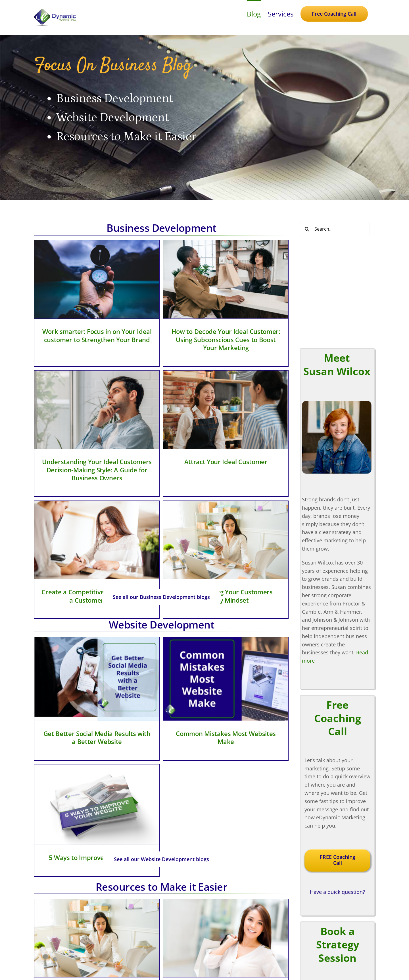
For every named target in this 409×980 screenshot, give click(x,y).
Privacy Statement (230, 977)
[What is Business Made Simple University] (264, 709)
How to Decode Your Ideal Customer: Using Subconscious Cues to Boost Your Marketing (184, 339)
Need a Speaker (306, 957)
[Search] (307, 229)
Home (294, 900)
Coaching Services (309, 908)
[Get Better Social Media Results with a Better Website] (97, 552)
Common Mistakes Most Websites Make (184, 611)
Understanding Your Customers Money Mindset (268, 459)
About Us (298, 941)
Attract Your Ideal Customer (100, 451)
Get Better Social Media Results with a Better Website (97, 611)
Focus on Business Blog (316, 933)
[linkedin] (217, 960)
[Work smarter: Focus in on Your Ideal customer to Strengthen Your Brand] (97, 279)
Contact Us (300, 949)
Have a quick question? (337, 688)
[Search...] (335, 229)
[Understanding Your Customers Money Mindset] (268, 402)
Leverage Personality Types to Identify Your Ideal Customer (184, 759)
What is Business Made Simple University (264, 768)
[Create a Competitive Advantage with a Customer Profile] (180, 402)
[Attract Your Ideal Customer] (100, 399)
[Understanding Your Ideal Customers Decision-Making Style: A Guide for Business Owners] (264, 283)
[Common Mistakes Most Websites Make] (184, 552)
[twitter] (204, 960)
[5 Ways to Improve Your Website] (264, 554)
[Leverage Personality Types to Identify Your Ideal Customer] (184, 703)
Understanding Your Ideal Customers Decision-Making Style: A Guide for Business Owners (264, 343)
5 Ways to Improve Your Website (264, 607)
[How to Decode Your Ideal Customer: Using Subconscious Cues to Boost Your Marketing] (184, 279)
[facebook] (192, 960)
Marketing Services (310, 916)
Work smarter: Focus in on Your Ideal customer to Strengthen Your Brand (97, 335)
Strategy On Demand (312, 924)
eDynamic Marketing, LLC (190, 977)
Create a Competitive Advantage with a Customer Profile (180, 459)
